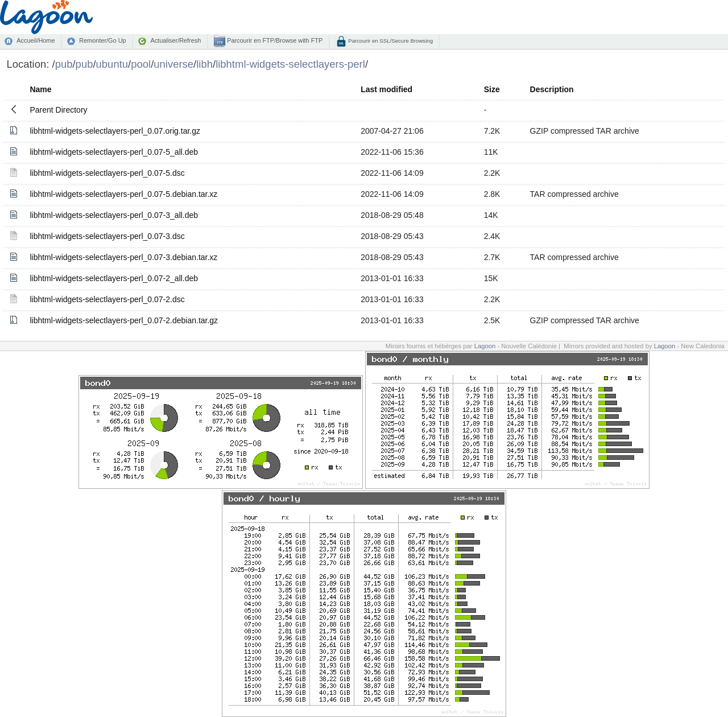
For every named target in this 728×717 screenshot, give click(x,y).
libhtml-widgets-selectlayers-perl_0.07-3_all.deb (114, 215)
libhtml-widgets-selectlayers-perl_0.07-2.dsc (107, 299)
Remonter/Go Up (102, 40)
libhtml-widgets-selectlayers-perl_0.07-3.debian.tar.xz (123, 257)
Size (492, 89)
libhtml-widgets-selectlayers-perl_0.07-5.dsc (107, 173)
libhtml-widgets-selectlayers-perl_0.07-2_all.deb (114, 278)
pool (141, 64)
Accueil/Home (36, 40)
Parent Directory (58, 110)
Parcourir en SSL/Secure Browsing (390, 41)
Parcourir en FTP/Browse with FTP (274, 40)
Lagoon (485, 346)
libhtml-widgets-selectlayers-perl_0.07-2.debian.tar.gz (124, 320)
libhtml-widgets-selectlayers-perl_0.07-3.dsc (107, 236)
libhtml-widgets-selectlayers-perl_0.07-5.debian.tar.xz (123, 194)
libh (204, 64)
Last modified (386, 89)
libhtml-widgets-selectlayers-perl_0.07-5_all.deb (114, 152)
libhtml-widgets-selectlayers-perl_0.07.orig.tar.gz (115, 131)
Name (40, 89)
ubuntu (112, 64)
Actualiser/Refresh (175, 40)
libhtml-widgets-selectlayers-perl (290, 64)
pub (64, 64)
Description (552, 89)
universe (173, 64)
